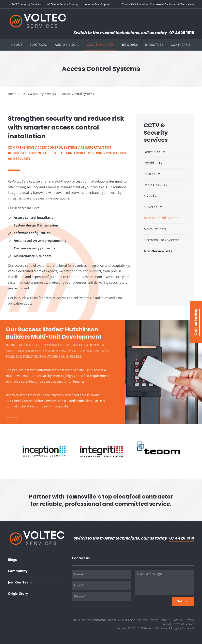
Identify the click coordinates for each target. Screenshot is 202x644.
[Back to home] (38, 21)
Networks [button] (129, 45)
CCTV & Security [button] (100, 45)
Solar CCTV (152, 174)
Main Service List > (158, 251)
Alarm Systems (155, 229)
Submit (183, 601)
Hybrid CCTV (153, 163)
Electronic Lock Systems (162, 240)
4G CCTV (150, 196)
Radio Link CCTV (156, 185)
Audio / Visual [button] (67, 45)
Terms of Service (183, 624)
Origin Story (18, 593)
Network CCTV (154, 152)
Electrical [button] (39, 45)
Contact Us (181, 45)
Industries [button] (154, 45)
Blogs (12, 560)
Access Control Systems (161, 218)
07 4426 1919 (182, 33)
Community (18, 571)
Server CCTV (153, 207)
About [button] (17, 45)
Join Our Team (20, 582)
